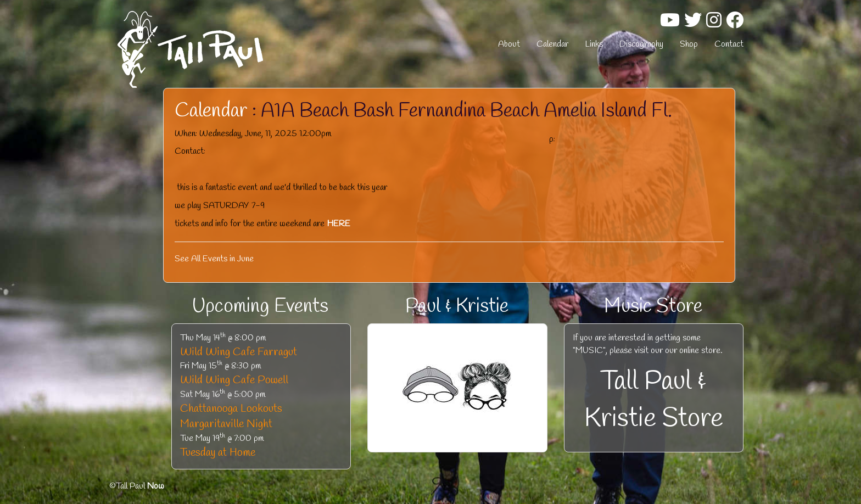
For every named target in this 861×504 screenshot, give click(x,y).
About (509, 44)
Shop (689, 44)
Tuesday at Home (218, 453)
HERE (339, 224)
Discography (641, 44)
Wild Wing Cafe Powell (234, 380)
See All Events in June (214, 259)
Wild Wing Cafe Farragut (239, 352)
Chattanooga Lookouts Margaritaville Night (231, 417)
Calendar (552, 44)
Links (594, 44)
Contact (729, 44)
